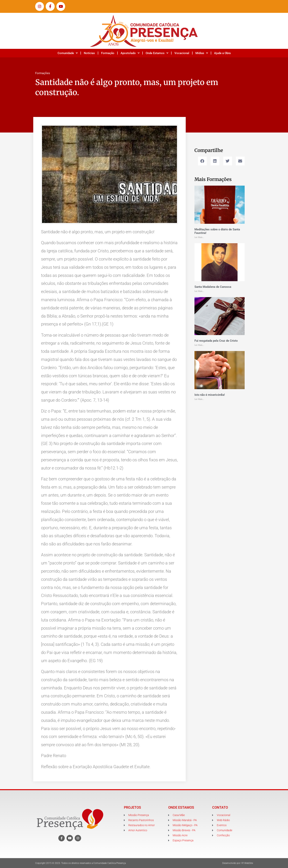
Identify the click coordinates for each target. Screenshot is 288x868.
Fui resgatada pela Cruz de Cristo (216, 341)
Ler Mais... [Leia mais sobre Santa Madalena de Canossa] (199, 291)
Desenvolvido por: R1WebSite (238, 863)
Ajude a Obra (222, 53)
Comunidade (68, 53)
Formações (43, 73)
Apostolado (130, 53)
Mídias (202, 53)
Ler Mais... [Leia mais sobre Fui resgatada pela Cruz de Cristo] (199, 345)
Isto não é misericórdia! (210, 395)
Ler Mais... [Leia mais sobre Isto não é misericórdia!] (199, 399)
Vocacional (182, 53)
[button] (202, 161)
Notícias (89, 53)
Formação (108, 53)
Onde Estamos (157, 53)
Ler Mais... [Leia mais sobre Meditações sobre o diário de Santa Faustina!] (199, 237)
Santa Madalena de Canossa (213, 287)
